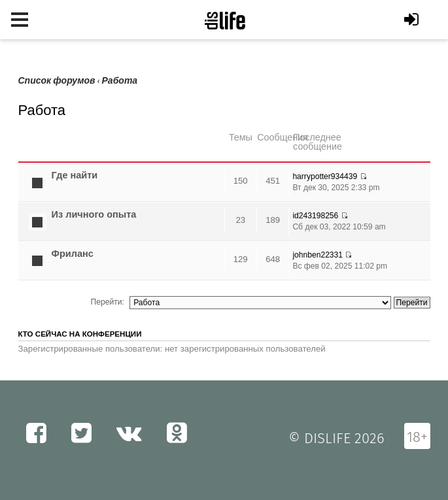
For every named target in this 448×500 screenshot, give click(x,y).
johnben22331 (318, 255)
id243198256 (315, 216)
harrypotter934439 (325, 176)
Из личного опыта (94, 214)
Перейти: (108, 302)
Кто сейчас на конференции (80, 334)
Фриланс (73, 254)
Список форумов (57, 81)
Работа (120, 81)
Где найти (75, 175)
